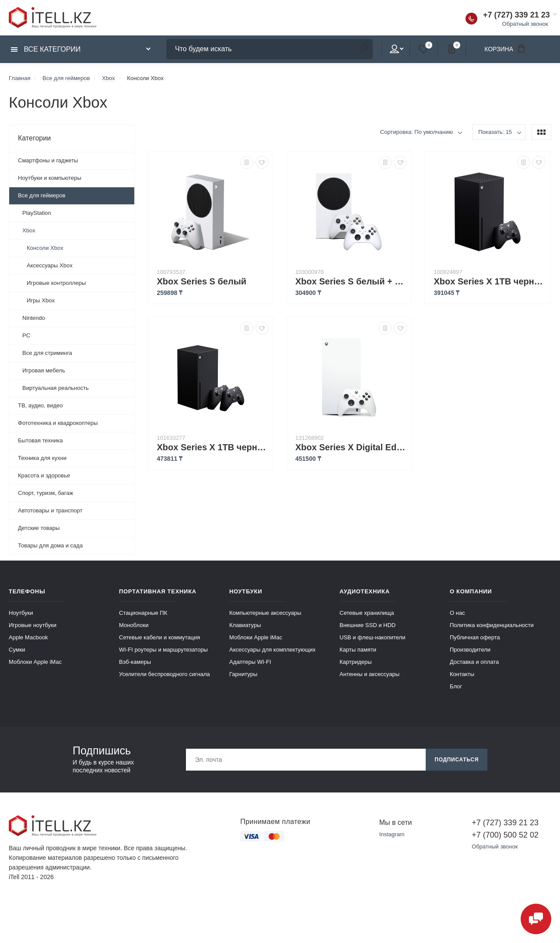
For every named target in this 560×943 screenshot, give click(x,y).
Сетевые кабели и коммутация (159, 637)
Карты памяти (358, 650)
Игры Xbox (41, 300)
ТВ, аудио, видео (40, 405)
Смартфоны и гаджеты (48, 160)
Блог (456, 686)
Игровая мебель (44, 370)
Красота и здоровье (44, 475)
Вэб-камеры (135, 662)
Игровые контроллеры (56, 283)
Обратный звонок (525, 24)
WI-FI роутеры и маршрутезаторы (163, 650)
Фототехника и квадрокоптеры (58, 423)
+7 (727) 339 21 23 (516, 15)
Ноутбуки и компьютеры (50, 178)
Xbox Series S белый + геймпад (351, 281)
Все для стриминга (47, 353)
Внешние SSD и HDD (367, 625)
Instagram (392, 834)
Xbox (29, 230)
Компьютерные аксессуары (265, 613)
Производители (470, 650)
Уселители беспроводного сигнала (164, 674)
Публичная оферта (475, 637)
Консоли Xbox (45, 248)
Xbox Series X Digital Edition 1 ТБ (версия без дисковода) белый (351, 447)
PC (26, 335)
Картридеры (356, 662)
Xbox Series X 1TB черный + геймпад (213, 447)
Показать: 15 (495, 132)
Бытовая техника (40, 440)
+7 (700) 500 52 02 (505, 835)
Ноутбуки (21, 613)
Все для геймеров (42, 195)
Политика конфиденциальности (492, 625)
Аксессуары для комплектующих (272, 650)
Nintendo (34, 318)
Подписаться (457, 760)
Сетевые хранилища (367, 613)
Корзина (507, 48)
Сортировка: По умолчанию (417, 132)
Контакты (462, 674)
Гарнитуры (243, 674)
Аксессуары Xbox (50, 265)
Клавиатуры (245, 625)
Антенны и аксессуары (369, 674)
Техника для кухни (42, 458)
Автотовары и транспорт (50, 510)
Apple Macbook (28, 637)
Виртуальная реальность (56, 388)
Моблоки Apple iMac (35, 662)
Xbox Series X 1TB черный (489, 281)
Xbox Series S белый (202, 281)
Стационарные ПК (143, 613)
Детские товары (39, 528)
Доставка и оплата (474, 662)
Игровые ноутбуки (33, 625)
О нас (457, 613)
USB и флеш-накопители (372, 637)
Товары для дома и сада (50, 545)
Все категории (46, 49)
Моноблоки (134, 625)
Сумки (17, 650)
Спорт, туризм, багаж (45, 493)
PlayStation (37, 213)
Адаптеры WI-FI (250, 662)
